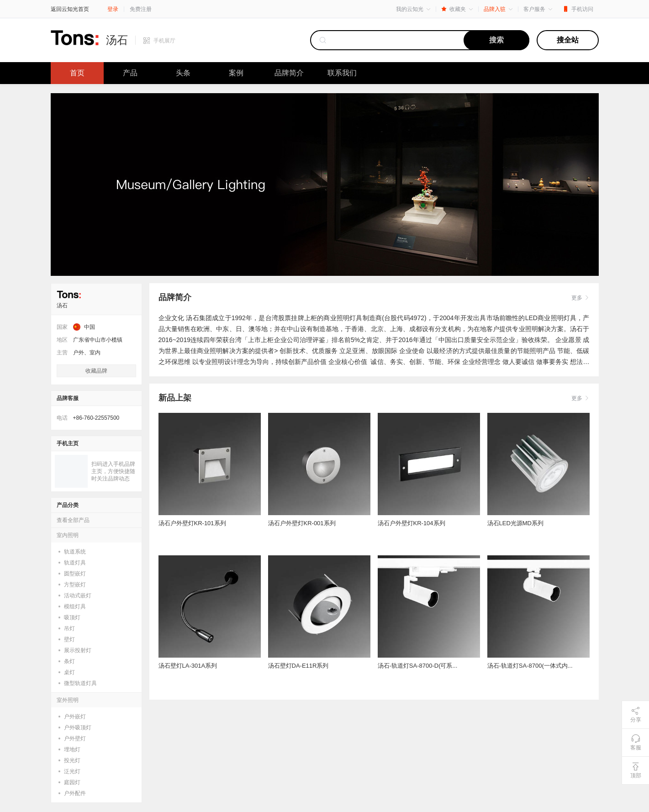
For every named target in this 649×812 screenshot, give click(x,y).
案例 (236, 73)
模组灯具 (75, 606)
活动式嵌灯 (78, 596)
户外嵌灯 (75, 717)
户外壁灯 (75, 738)
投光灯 (72, 760)
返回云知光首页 (70, 9)
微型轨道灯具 (80, 683)
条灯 (69, 661)
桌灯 (69, 672)
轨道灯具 (75, 563)
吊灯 (69, 628)
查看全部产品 (73, 520)
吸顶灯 (72, 617)
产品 (130, 73)
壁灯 (69, 639)
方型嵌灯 (75, 585)
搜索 (496, 40)
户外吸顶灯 (78, 728)
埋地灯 (72, 749)
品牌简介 (289, 73)
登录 (113, 9)
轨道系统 (75, 552)
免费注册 (141, 9)
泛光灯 (72, 771)
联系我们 (342, 73)
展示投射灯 (78, 650)
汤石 (117, 40)
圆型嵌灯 (75, 574)
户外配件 (75, 793)
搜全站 (568, 40)
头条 (183, 73)
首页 (77, 73)
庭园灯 (72, 782)
